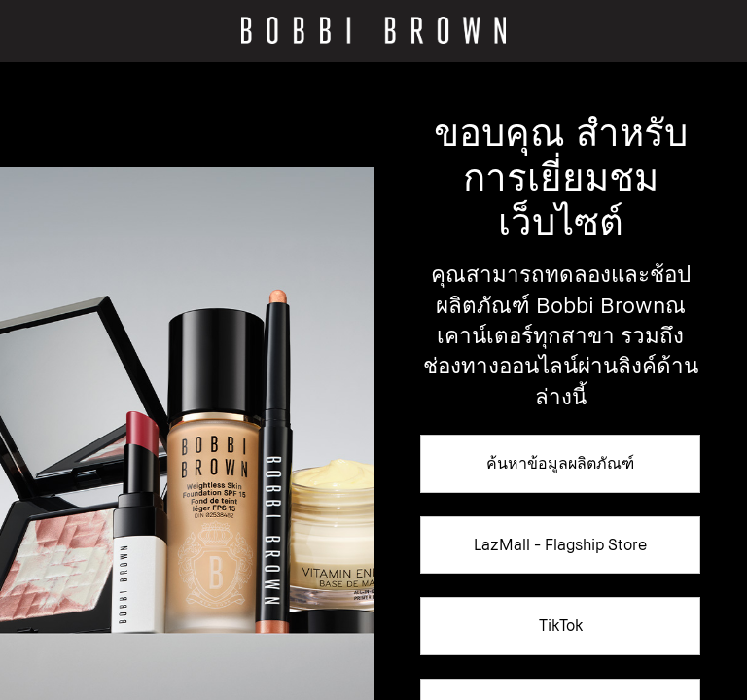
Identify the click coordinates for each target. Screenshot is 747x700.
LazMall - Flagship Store (560, 544)
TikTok (561, 625)
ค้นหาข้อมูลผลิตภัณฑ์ (560, 463)
